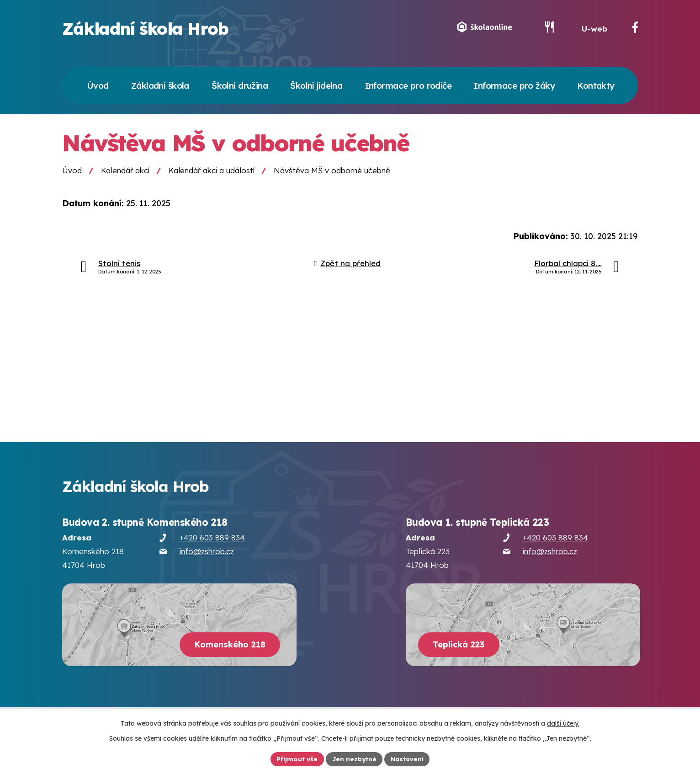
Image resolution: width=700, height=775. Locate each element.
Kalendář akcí (125, 176)
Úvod (72, 176)
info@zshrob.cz (207, 557)
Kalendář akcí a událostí (212, 176)
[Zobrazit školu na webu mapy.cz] (179, 630)
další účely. (563, 723)
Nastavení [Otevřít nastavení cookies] (408, 759)
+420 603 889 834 (212, 543)
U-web (594, 31)
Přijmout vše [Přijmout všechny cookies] (296, 759)
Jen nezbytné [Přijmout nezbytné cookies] (354, 759)
